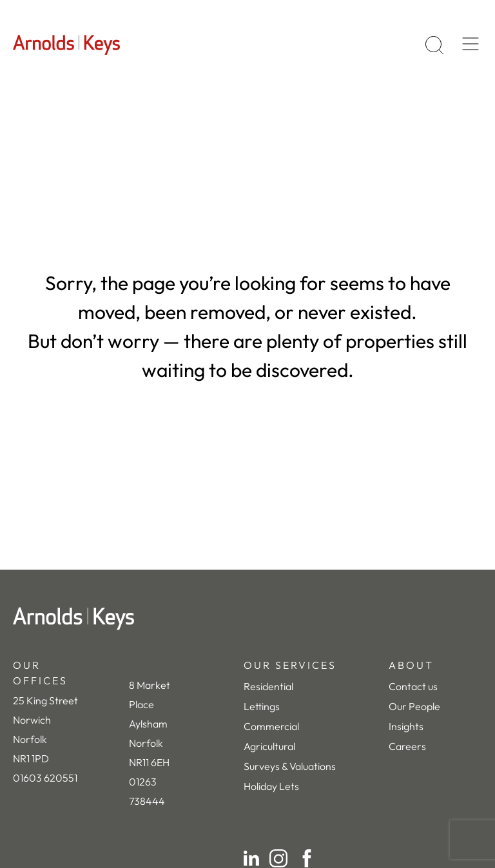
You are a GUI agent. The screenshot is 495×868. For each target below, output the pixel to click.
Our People (414, 706)
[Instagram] (278, 858)
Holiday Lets (271, 786)
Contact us (413, 686)
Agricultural (269, 746)
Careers (407, 746)
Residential (268, 686)
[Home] (247, 619)
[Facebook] (307, 858)
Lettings (262, 706)
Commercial (271, 726)
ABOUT (411, 665)
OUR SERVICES (290, 665)
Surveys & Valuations (290, 766)
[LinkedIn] (251, 858)
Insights (406, 726)
